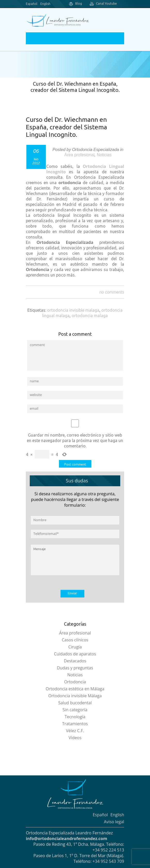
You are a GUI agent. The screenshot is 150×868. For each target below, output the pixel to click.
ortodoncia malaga (90, 316)
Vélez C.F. (75, 731)
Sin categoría (75, 710)
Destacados (75, 661)
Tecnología (75, 717)
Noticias (104, 155)
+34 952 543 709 (108, 861)
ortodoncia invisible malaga (73, 310)
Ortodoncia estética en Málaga (75, 689)
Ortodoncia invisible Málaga (75, 696)
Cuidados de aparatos (75, 654)
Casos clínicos (75, 640)
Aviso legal (114, 822)
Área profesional (80, 155)
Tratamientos (75, 724)
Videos (75, 738)
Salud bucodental (75, 703)
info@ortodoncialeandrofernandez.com (66, 839)
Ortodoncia (75, 682)
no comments (112, 292)
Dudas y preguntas (75, 668)
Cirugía (75, 647)
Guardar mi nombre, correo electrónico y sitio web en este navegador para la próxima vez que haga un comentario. (75, 440)
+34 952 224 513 (108, 850)
